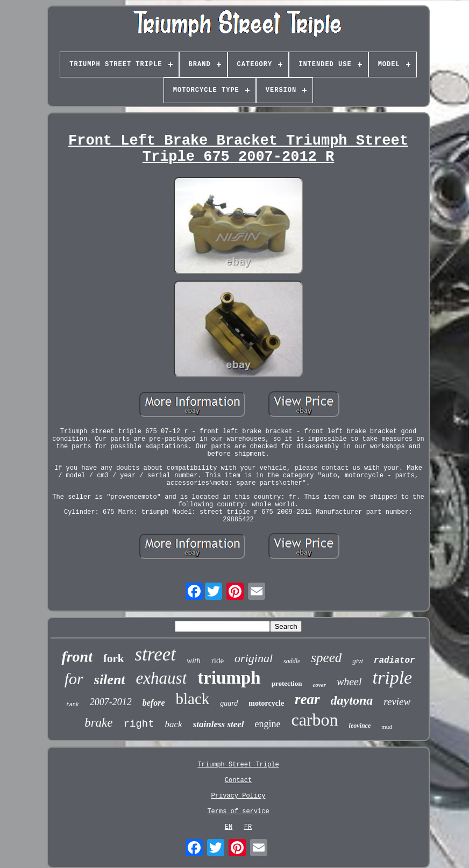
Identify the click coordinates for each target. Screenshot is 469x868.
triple (393, 677)
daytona (352, 700)
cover (319, 685)
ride (218, 661)
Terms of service (238, 812)
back (174, 724)
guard (229, 703)
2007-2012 (111, 702)
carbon (315, 720)
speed (326, 658)
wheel (349, 682)
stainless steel (219, 724)
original (254, 658)
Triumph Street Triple (238, 765)
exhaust (162, 678)
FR (248, 827)
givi (358, 661)
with (194, 661)
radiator (395, 661)
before (154, 703)
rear (307, 699)
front (77, 657)
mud (387, 727)
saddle (292, 661)
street (155, 654)
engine (268, 724)
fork (114, 658)
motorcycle (266, 703)
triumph (229, 678)
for (74, 679)
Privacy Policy (239, 796)
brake (98, 723)
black (193, 699)
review (397, 702)
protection (287, 683)
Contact (238, 780)
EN (229, 827)
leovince (360, 726)
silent (110, 680)
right (139, 724)
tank (73, 705)
